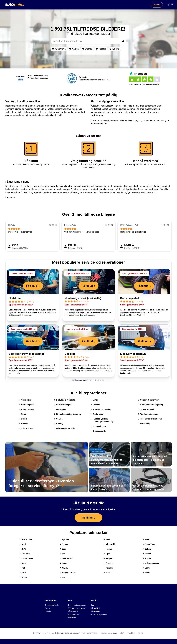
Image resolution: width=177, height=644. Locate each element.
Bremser (23, 424)
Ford (23, 573)
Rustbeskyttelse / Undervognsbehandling (102, 420)
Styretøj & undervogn (149, 400)
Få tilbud (157, 5)
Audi (23, 544)
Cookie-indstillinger (109, 633)
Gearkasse (60, 419)
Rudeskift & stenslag (101, 409)
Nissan (108, 549)
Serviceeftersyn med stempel (27, 354)
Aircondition (25, 400)
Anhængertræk (26, 409)
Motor (94, 400)
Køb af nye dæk (130, 298)
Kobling (59, 424)
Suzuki (147, 554)
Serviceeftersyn (98, 426)
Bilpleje (23, 419)
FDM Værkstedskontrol (77, 608)
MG (63, 577)
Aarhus (74, 49)
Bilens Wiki (95, 611)
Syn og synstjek (146, 409)
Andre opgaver (26, 405)
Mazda (64, 568)
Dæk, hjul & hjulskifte (64, 400)
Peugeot (108, 558)
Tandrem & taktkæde (148, 414)
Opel (107, 554)
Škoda (147, 573)
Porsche (108, 563)
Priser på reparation (99, 615)
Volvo (146, 568)
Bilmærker (72, 618)
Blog (92, 605)
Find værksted (73, 615)
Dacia (23, 563)
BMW (23, 549)
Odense (87, 49)
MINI (107, 539)
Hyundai (65, 539)
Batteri (22, 414)
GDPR (140, 633)
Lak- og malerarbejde (64, 428)
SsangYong (149, 544)
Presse (47, 608)
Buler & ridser (26, 428)
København (59, 49)
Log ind (169, 4)
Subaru (147, 549)
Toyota (147, 558)
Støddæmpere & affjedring (151, 405)
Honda (23, 577)
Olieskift (70, 354)
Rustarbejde (97, 414)
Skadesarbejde (98, 431)
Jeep (63, 549)
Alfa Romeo (26, 539)
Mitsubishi (109, 544)
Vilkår (122, 633)
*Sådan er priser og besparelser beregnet (89, 380)
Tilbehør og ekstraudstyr (150, 419)
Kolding (115, 49)
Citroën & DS (26, 558)
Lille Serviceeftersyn (133, 354)
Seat (107, 573)
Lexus (64, 563)
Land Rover (66, 558)
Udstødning (144, 424)
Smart (146, 539)
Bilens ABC (95, 608)
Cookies (131, 633)
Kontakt (48, 611)
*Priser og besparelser (77, 605)
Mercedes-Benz (68, 573)
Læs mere (10, 198)
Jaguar (64, 544)
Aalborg (101, 49)
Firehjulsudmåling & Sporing (68, 414)
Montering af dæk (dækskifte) (83, 298)
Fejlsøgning (60, 409)
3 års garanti (73, 611)
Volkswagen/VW (151, 563)
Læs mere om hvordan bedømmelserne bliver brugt (115, 121)
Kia (62, 554)
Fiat (22, 568)
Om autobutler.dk (52, 605)
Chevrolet (25, 554)
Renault (108, 568)
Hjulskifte (15, 298)
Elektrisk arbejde (62, 405)
